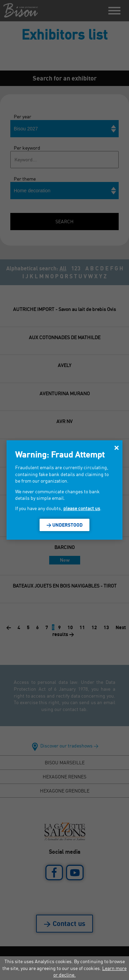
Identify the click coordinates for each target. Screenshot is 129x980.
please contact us (82, 508)
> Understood (64, 525)
